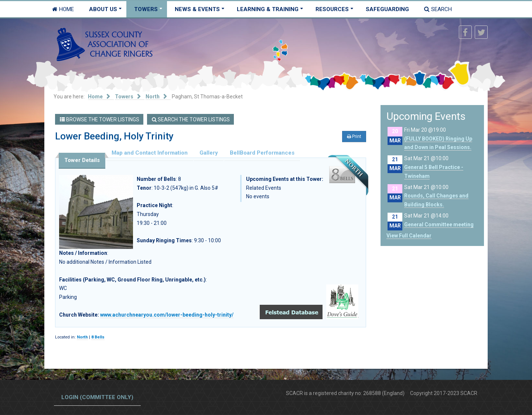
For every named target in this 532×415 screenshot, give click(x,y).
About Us (103, 9)
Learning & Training (268, 9)
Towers (146, 9)
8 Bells (98, 337)
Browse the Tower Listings (100, 119)
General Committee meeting (439, 225)
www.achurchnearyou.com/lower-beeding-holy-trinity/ (167, 315)
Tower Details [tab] (82, 160)
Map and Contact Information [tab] (150, 153)
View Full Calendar (409, 236)
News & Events (197, 9)
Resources (332, 9)
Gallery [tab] (209, 153)
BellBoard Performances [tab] (262, 153)
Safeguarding (387, 9)
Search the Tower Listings (191, 119)
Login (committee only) (97, 397)
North (82, 337)
